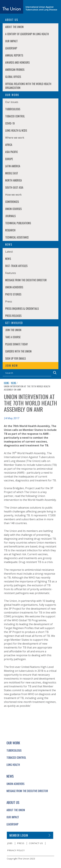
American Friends (15, 70)
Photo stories (13, 294)
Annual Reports (14, 55)
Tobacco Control (15, 116)
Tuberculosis (13, 109)
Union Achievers (14, 287)
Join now (12, 366)
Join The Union (13, 330)
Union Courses (13, 209)
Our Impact (11, 41)
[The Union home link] (29, 7)
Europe (9, 159)
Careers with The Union (18, 351)
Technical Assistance (17, 237)
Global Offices (13, 77)
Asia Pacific (11, 152)
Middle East (12, 173)
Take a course (13, 337)
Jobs (10, 843)
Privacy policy (16, 850)
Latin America (13, 166)
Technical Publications (18, 223)
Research (10, 230)
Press (21, 843)
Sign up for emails (15, 358)
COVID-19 (10, 123)
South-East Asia (14, 187)
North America (14, 180)
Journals (10, 216)
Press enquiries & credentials (22, 309)
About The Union (14, 27)
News (8, 259)
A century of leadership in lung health (27, 34)
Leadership (11, 48)
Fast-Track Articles (16, 266)
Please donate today (17, 344)
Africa (9, 145)
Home (6, 383)
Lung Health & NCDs (16, 130)
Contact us (36, 843)
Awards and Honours (17, 62)
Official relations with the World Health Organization (28, 86)
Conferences (12, 202)
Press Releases (13, 316)
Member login (19, 835)
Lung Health (13, 765)
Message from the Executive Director (26, 280)
